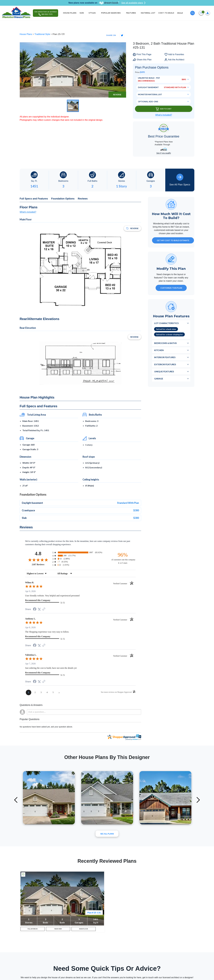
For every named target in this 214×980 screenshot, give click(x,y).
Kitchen (159, 350)
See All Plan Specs (180, 180)
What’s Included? (164, 115)
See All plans (107, 834)
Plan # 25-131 (94, 912)
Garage (159, 379)
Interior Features (165, 357)
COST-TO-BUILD (166, 13)
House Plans (26, 34)
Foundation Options (63, 199)
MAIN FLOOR (84, 930)
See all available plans (133, 3)
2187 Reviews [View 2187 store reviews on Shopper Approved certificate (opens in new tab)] (41, 564)
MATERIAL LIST (148, 13)
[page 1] (29, 692)
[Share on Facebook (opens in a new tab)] (35, 609)
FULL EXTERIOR (33, 930)
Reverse (117, 95)
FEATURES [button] (131, 13)
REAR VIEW (58, 930)
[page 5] (53, 692)
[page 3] (41, 692)
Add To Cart (164, 109)
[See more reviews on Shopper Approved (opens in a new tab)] (44, 609)
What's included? (28, 212)
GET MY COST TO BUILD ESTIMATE (173, 240)
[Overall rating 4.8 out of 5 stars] (38, 560)
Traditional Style (43, 34)
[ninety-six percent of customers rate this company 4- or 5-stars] (123, 558)
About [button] (180, 13)
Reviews (83, 199)
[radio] (80, 552)
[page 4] (47, 692)
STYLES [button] (92, 13)
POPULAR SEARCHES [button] (111, 13)
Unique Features (164, 371)
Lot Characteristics (166, 323)
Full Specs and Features (34, 199)
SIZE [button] (82, 13)
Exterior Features (165, 364)
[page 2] (35, 692)
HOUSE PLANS (70, 13)
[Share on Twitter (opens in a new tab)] (39, 609)
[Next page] (59, 692)
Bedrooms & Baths (165, 343)
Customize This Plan (171, 288)
